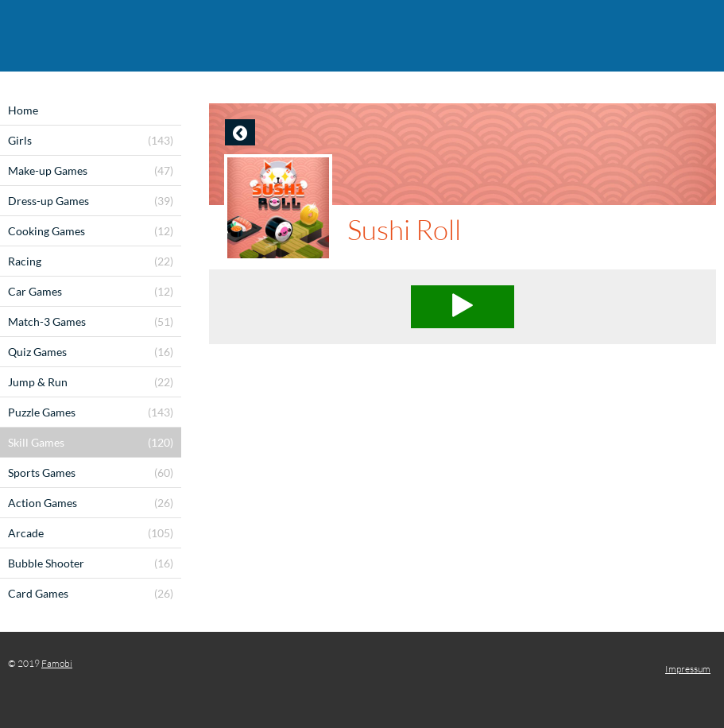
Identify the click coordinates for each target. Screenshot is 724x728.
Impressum (688, 669)
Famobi (57, 663)
